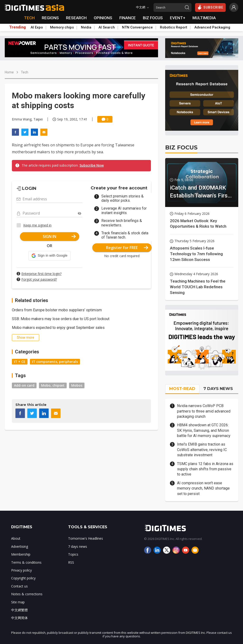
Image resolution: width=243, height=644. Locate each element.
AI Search (107, 27)
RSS (71, 562)
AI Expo (37, 27)
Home (9, 72)
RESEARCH (76, 18)
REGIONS (50, 18)
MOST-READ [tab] (182, 389)
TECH (29, 18)
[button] (49, 256)
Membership (21, 554)
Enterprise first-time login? (41, 274)
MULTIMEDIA (204, 18)
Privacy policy (21, 570)
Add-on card (24, 385)
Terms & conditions (26, 562)
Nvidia (86, 27)
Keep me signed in (37, 225)
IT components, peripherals (55, 362)
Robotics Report (174, 27)
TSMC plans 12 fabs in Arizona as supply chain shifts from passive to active (205, 469)
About (16, 538)
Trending (18, 27)
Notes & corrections (27, 594)
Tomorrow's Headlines (86, 538)
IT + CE (20, 362)
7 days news (78, 546)
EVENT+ (178, 18)
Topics (73, 554)
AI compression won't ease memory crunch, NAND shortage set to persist (203, 488)
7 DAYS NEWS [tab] (218, 389)
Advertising (20, 546)
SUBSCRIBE (210, 7)
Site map (18, 602)
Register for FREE (127, 248)
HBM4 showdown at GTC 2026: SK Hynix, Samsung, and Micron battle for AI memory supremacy (204, 430)
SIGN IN (59, 236)
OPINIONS (103, 18)
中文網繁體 (19, 610)
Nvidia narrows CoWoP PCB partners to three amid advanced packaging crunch (204, 411)
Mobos (77, 385)
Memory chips (62, 27)
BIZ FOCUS (153, 18)
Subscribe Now (92, 165)
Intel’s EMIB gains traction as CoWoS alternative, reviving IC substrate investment (202, 450)
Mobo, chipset (53, 385)
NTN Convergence (137, 27)
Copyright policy (23, 578)
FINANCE (128, 18)
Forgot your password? (39, 279)
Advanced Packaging (212, 27)
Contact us (19, 586)
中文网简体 (19, 618)
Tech (25, 72)
